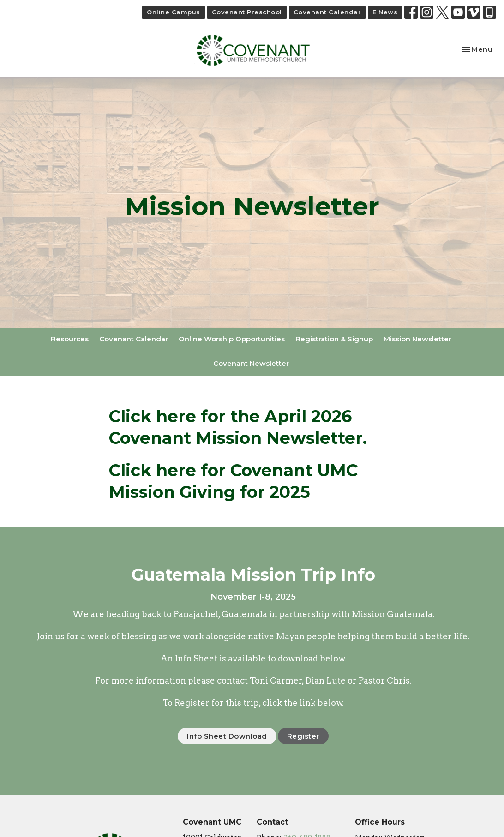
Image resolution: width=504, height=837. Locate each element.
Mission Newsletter (417, 339)
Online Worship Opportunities (232, 339)
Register (303, 736)
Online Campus (174, 12)
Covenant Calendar (327, 12)
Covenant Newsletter (251, 363)
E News (385, 12)
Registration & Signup (334, 339)
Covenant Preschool (247, 12)
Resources (70, 339)
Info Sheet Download (227, 736)
